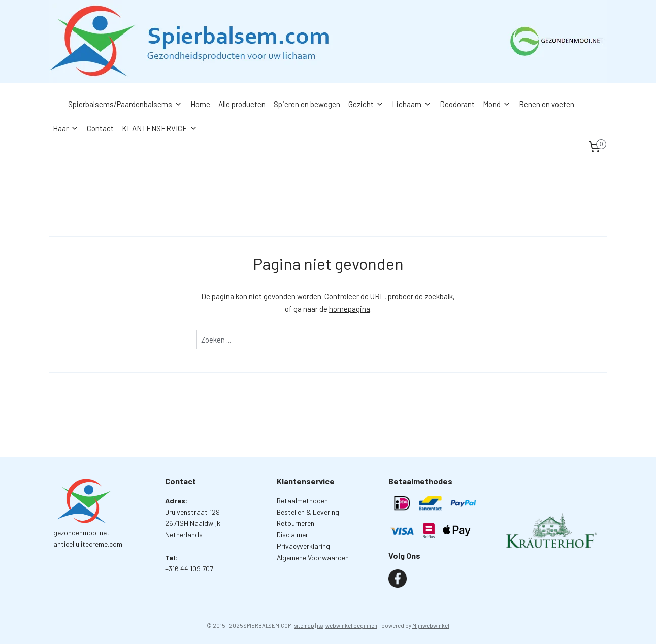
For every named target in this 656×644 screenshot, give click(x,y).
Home (200, 104)
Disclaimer (292, 535)
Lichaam (412, 104)
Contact (100, 128)
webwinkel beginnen (351, 625)
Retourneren (296, 523)
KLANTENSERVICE (160, 128)
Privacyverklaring (303, 546)
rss (320, 625)
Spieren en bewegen (307, 104)
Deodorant (457, 104)
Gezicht (366, 104)
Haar (66, 128)
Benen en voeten (547, 104)
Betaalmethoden (302, 501)
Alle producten (242, 104)
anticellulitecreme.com (88, 544)
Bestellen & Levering (308, 512)
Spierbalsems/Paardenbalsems (125, 104)
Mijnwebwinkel (431, 625)
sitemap (304, 625)
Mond (497, 104)
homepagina (350, 309)
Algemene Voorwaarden (313, 557)
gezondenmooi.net (81, 533)
